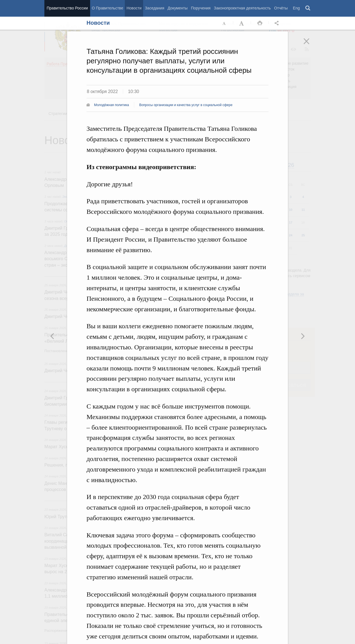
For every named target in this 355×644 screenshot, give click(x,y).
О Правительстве (107, 8)
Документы (177, 8)
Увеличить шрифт (242, 23)
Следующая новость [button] (52, 336)
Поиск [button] (308, 8)
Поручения (201, 8)
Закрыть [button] (310, 45)
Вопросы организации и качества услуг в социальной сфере (186, 105)
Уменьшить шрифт (224, 23)
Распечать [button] (260, 23)
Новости (134, 8)
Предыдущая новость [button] (303, 336)
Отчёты (281, 8)
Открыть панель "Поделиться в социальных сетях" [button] (278, 23)
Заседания (154, 8)
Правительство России (67, 8)
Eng (296, 8)
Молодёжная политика (111, 105)
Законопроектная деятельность (242, 8)
